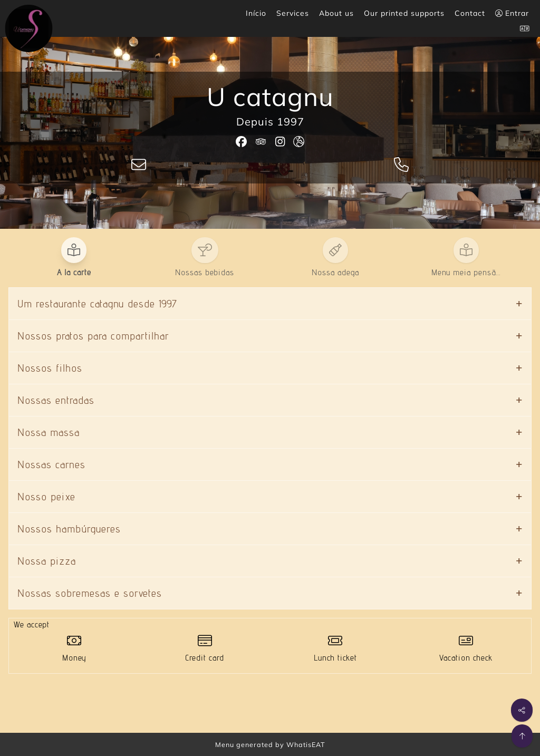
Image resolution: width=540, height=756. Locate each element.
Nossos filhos (50, 368)
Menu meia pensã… (466, 272)
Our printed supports (404, 13)
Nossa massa (49, 432)
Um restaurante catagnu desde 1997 (97, 304)
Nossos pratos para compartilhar (93, 336)
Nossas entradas (56, 400)
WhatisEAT (306, 744)
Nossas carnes (51, 464)
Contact (470, 13)
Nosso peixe (46, 497)
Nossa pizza (47, 561)
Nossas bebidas (205, 272)
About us (336, 13)
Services (293, 13)
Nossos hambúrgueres (69, 529)
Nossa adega (335, 272)
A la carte (74, 272)
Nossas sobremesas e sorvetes (90, 593)
